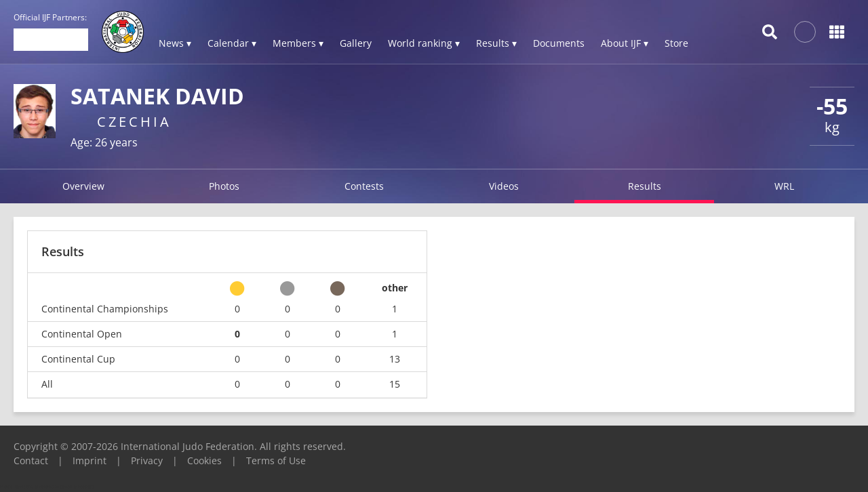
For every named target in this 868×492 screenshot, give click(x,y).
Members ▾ (298, 43)
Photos (224, 186)
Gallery (356, 43)
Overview (83, 186)
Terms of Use (276, 460)
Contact (31, 460)
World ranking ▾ (424, 43)
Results (645, 186)
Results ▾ (496, 43)
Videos (504, 186)
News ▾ (175, 43)
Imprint (90, 460)
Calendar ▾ (232, 43)
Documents (559, 43)
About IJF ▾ (625, 43)
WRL (784, 186)
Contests (364, 186)
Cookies (204, 460)
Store (676, 43)
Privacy (147, 460)
